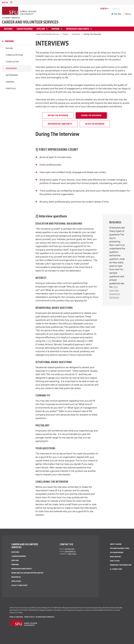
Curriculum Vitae (14, 55)
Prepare (56, 29)
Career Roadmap (25, 29)
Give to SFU (115, 561)
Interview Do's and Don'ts (60, 124)
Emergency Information (121, 565)
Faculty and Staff (19, 585)
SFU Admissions (117, 552)
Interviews (76, 34)
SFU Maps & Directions (120, 548)
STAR (49, 341)
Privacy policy (29, 617)
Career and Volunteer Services (30, 22)
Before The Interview (58, 115)
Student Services (11, 18)
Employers (16, 581)
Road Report (116, 557)
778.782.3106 (70, 549)
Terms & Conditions (16, 617)
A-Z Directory (116, 569)
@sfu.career (72, 554)
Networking (12, 75)
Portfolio (11, 89)
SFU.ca (128, 14)
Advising (8, 29)
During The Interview (91, 115)
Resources (16, 577)
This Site (117, 14)
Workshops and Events (78, 29)
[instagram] (11, 2)
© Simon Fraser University (45, 617)
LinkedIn (10, 82)
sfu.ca (5, 2)
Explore (41, 29)
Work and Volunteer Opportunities (27, 573)
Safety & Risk (116, 544)
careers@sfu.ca (70, 551)
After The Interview (95, 124)
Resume (9, 48)
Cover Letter (12, 62)
